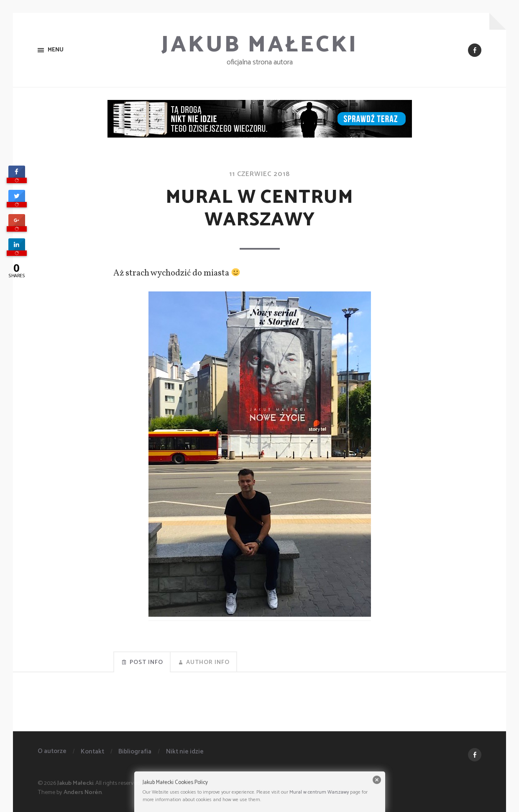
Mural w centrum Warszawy (319, 792)
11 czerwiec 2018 (259, 174)
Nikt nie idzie (185, 752)
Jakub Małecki (259, 45)
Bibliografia (135, 752)
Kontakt (92, 752)
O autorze (52, 751)
